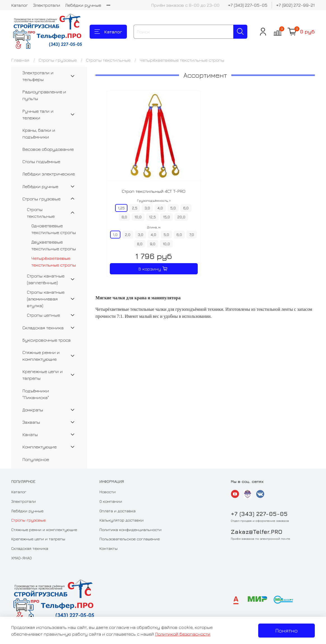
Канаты (30, 434)
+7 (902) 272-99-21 (295, 5)
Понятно (287, 630)
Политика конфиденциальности (131, 530)
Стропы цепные (43, 315)
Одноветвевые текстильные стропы (54, 229)
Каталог (20, 5)
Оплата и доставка (117, 511)
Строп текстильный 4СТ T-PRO (154, 191)
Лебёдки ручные (83, 5)
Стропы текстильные (108, 60)
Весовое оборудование (48, 149)
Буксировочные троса (46, 340)
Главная (20, 60)
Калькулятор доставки (122, 520)
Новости (108, 492)
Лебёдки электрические (49, 174)
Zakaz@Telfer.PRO (257, 532)
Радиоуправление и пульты (44, 95)
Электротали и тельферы (38, 76)
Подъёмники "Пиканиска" (36, 394)
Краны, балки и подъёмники (39, 133)
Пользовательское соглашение (130, 539)
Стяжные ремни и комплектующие (41, 356)
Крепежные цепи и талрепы (43, 375)
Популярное (36, 459)
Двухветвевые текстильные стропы (54, 245)
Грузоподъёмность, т (154, 201)
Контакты (109, 548)
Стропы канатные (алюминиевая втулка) (46, 299)
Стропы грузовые (58, 60)
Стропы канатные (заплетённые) (46, 279)
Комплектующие (39, 447)
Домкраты (33, 410)
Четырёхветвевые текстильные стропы (54, 261)
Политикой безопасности (183, 634)
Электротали (47, 5)
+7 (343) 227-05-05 (248, 5)
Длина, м (154, 227)
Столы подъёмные (41, 161)
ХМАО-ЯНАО (21, 558)
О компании (111, 501)
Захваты (31, 422)
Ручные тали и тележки (38, 114)
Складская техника (43, 328)
